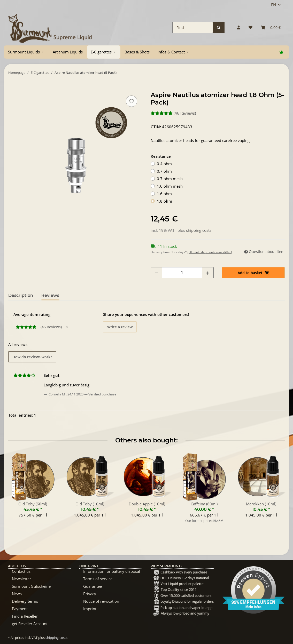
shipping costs (199, 230)
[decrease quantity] (157, 273)
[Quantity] (182, 273)
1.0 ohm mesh (170, 186)
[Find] (193, 27)
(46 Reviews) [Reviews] (173, 113)
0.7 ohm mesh (170, 179)
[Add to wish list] (132, 101)
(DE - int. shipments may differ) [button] (210, 252)
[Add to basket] (12, 89)
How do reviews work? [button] (32, 357)
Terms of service (98, 579)
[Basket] (271, 27)
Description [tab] (21, 295)
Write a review (120, 327)
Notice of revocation (101, 601)
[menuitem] (26, 52)
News (17, 594)
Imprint (90, 609)
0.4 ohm (164, 164)
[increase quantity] (208, 273)
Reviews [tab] (50, 295)
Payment (20, 609)
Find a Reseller (25, 616)
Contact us (21, 571)
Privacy (90, 594)
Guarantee (92, 586)
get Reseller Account (30, 624)
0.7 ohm (164, 171)
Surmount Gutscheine (31, 586)
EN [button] (273, 5)
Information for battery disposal (112, 571)
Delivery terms (25, 601)
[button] (239, 27)
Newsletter (21, 579)
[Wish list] (250, 27)
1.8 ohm (164, 201)
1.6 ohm (164, 194)
